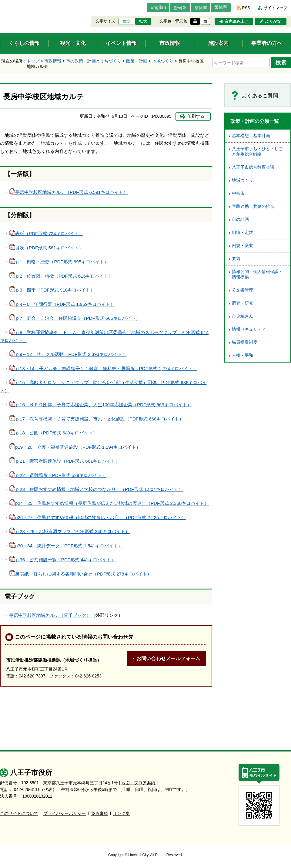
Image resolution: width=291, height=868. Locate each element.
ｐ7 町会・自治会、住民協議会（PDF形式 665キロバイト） (75, 318)
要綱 (236, 259)
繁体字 (219, 8)
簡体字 (195, 8)
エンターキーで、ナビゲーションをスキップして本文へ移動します (0, 4)
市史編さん (242, 316)
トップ (33, 61)
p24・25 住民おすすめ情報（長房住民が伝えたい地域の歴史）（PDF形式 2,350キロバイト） (109, 503)
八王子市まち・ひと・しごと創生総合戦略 (257, 152)
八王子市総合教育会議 (253, 167)
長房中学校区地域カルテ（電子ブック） (50, 615)
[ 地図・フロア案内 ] (138, 783)
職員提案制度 (245, 342)
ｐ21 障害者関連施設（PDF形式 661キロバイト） (65, 461)
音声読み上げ (236, 22)
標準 (126, 22)
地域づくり (163, 61)
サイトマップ (276, 8)
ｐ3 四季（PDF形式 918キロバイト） (52, 290)
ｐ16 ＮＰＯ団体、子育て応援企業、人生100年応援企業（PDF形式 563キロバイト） (100, 405)
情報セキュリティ (249, 329)
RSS (246, 8)
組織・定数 (242, 233)
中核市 (238, 193)
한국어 (171, 8)
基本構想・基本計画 (251, 136)
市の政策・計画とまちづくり (94, 61)
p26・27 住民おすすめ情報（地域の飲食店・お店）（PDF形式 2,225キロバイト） (98, 517)
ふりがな (273, 22)
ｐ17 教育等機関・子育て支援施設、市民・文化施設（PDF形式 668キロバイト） (96, 419)
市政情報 (53, 61)
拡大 (143, 22)
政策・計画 (137, 61)
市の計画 (240, 220)
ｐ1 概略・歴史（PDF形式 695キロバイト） (59, 262)
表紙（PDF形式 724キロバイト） (46, 233)
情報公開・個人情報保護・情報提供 (257, 274)
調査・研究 (242, 303)
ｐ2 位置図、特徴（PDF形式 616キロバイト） (61, 276)
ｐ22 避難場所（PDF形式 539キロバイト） (58, 475)
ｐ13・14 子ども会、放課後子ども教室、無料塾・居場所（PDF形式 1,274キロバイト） (103, 368)
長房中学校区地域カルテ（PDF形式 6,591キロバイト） (69, 192)
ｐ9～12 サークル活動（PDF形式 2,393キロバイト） (68, 354)
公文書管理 (242, 290)
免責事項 (99, 813)
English (147, 8)
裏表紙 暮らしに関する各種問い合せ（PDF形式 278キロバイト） (80, 574)
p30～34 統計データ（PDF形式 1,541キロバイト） (66, 546)
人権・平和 (242, 355)
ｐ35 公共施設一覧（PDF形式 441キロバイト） (62, 560)
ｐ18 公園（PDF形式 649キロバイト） (53, 433)
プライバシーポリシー (65, 813)
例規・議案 (242, 246)
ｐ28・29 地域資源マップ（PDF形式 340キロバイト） (69, 531)
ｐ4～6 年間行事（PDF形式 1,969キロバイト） (62, 304)
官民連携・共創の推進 (253, 206)
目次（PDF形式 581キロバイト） (46, 248)
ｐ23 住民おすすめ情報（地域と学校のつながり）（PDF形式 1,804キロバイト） (96, 489)
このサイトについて (19, 813)
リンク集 (121, 813)
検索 (283, 62)
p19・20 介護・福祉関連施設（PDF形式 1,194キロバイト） (75, 447)
